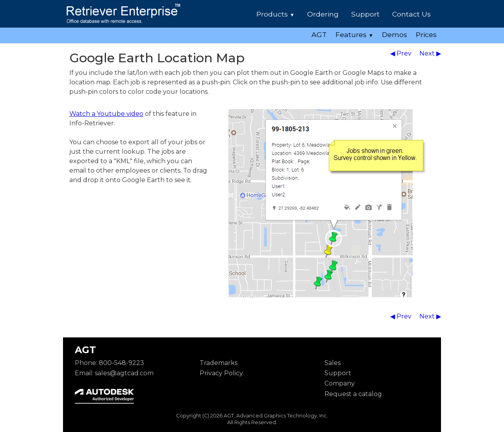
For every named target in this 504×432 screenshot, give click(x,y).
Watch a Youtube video (106, 114)
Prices (426, 34)
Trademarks (219, 363)
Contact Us (411, 14)
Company (340, 383)
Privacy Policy (221, 373)
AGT (319, 34)
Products (275, 14)
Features (354, 34)
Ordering (323, 14)
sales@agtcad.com (124, 373)
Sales (333, 363)
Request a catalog (353, 394)
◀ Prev (402, 53)
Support (365, 14)
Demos (395, 34)
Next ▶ (430, 53)
